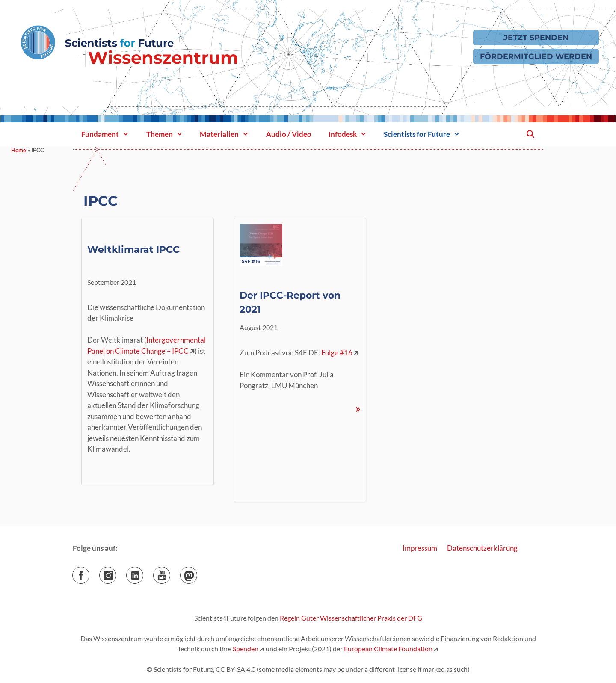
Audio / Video (289, 134)
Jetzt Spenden (536, 37)
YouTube (170, 572)
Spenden (245, 649)
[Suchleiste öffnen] (530, 134)
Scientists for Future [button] (426, 134)
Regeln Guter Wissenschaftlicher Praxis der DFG (351, 618)
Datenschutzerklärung (482, 548)
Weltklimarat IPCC (133, 250)
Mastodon (197, 572)
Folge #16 (337, 353)
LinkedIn (143, 572)
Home (19, 150)
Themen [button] (169, 134)
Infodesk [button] (352, 134)
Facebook (89, 572)
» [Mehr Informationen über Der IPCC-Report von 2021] (358, 408)
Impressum (420, 548)
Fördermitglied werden (536, 56)
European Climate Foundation (388, 649)
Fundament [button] (110, 134)
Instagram (116, 572)
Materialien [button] (229, 134)
